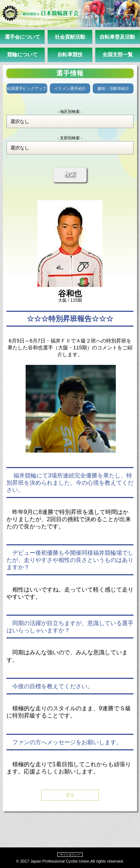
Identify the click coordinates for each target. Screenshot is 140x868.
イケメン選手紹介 (70, 88)
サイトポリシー (70, 855)
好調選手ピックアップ (27, 88)
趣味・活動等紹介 (113, 88)
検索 (70, 175)
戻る (70, 795)
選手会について (22, 37)
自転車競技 (70, 54)
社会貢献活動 (70, 37)
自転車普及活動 (117, 37)
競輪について (22, 54)
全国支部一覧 (118, 54)
